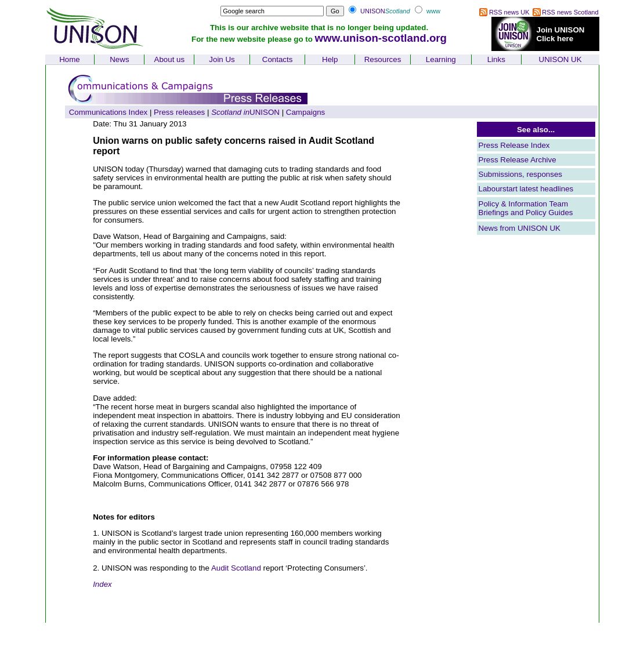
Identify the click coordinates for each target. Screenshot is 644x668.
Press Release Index (514, 145)
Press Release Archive (518, 160)
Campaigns (305, 112)
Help (330, 59)
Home (70, 59)
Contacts (278, 59)
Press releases (179, 112)
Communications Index (108, 112)
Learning (441, 59)
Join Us (222, 59)
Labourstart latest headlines (526, 189)
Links (496, 59)
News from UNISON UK (520, 228)
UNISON (245, 112)
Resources (383, 59)
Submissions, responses (520, 174)
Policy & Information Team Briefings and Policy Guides (526, 208)
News (119, 59)
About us (170, 59)
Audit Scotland (236, 568)
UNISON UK (560, 59)
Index (102, 584)
